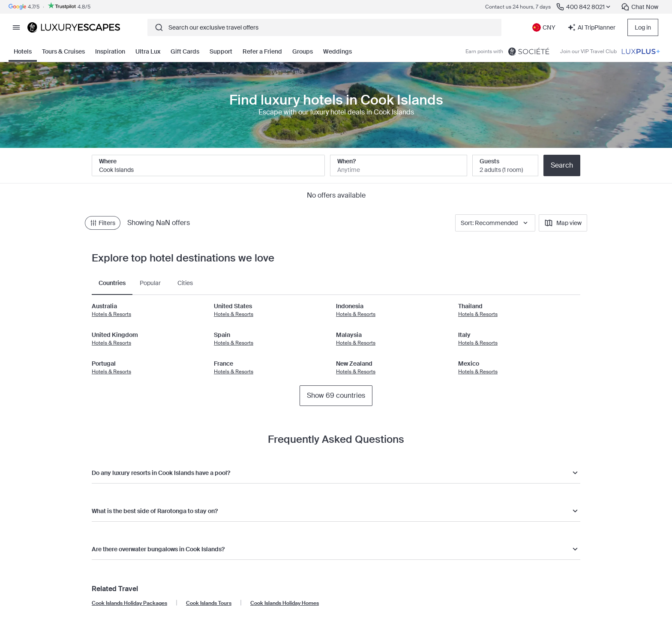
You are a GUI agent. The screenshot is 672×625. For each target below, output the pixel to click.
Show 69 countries (336, 395)
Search (562, 165)
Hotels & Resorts (111, 314)
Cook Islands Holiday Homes (285, 603)
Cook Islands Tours (209, 603)
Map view (563, 223)
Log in (643, 27)
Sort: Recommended (495, 223)
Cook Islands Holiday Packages (129, 603)
